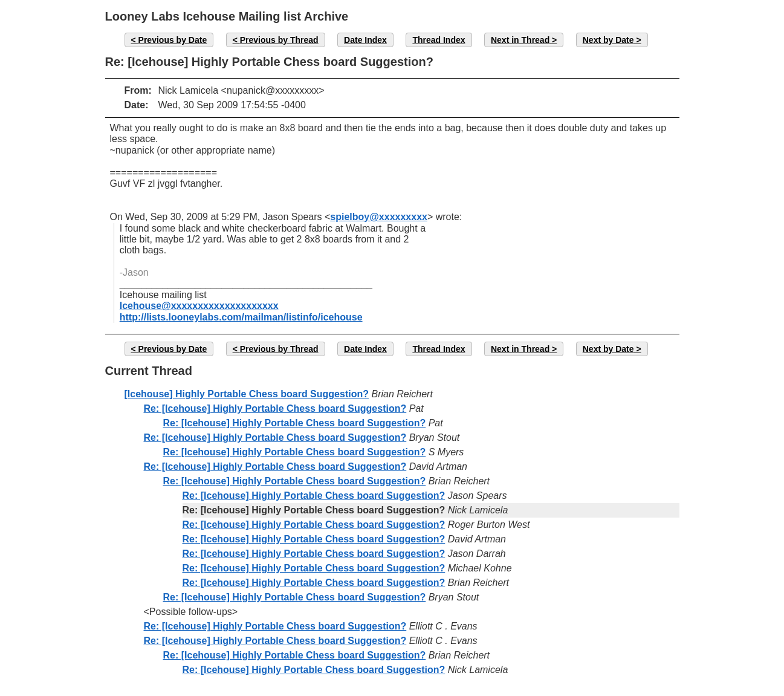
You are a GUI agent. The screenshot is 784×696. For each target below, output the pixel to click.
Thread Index (439, 40)
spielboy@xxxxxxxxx (379, 217)
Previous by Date (173, 40)
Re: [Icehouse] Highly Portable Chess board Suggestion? (275, 408)
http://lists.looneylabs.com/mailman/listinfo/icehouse (241, 317)
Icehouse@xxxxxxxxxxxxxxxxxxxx (199, 306)
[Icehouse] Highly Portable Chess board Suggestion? (247, 394)
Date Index (365, 40)
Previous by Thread (279, 40)
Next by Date (608, 40)
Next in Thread (520, 40)
